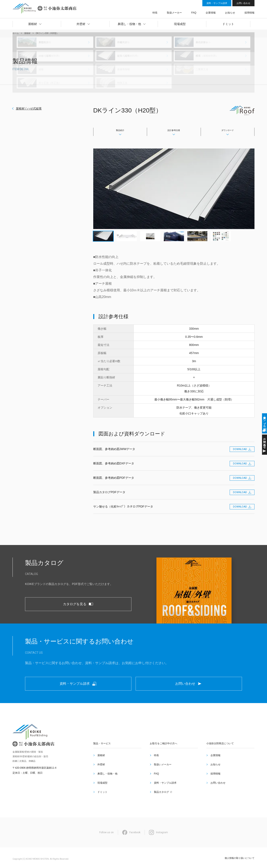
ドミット (102, 791)
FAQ (209, 11)
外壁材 (100, 776)
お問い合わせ (243, 3)
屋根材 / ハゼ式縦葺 (29, 108)
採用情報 (250, 11)
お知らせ (236, 11)
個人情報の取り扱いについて (240, 855)
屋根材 (100, 771)
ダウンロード (228, 131)
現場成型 (102, 786)
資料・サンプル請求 (217, 3)
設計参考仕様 (174, 131)
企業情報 (221, 11)
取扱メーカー (195, 11)
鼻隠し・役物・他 (107, 781)
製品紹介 (120, 131)
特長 (180, 11)
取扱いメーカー (162, 776)
